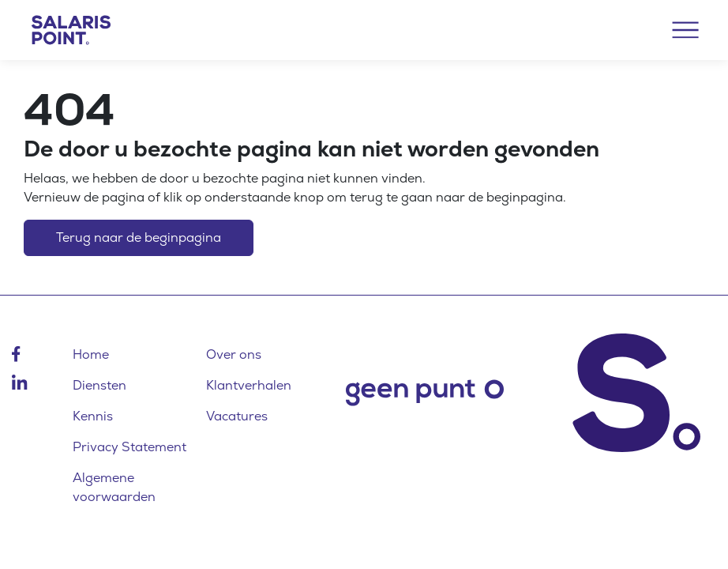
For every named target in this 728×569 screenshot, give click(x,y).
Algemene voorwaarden (114, 487)
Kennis (93, 416)
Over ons (234, 354)
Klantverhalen (249, 385)
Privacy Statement (129, 447)
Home (91, 354)
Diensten (99, 385)
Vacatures (237, 416)
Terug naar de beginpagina (139, 237)
